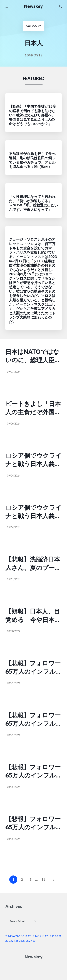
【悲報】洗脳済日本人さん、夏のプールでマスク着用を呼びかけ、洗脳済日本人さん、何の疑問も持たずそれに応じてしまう (33, 564)
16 (43, 936)
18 (50, 936)
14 (36, 936)
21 (60, 936)
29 (31, 941)
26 (20, 941)
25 (17, 941)
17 (46, 936)
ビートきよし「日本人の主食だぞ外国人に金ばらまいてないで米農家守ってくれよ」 (33, 408)
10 (23, 936)
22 (7, 941)
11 (43, 880)
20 (56, 936)
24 (14, 941)
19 (53, 936)
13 (33, 936)
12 (29, 936)
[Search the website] (61, 6)
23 (10, 941)
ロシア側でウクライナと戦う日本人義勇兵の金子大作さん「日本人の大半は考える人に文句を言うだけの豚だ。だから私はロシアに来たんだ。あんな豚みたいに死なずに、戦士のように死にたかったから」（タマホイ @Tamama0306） (33, 460)
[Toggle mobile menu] (7, 6)
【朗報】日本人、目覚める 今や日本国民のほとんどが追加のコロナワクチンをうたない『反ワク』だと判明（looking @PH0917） (33, 616)
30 (34, 941)
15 (39, 936)
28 (27, 941)
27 (24, 941)
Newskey (33, 6)
